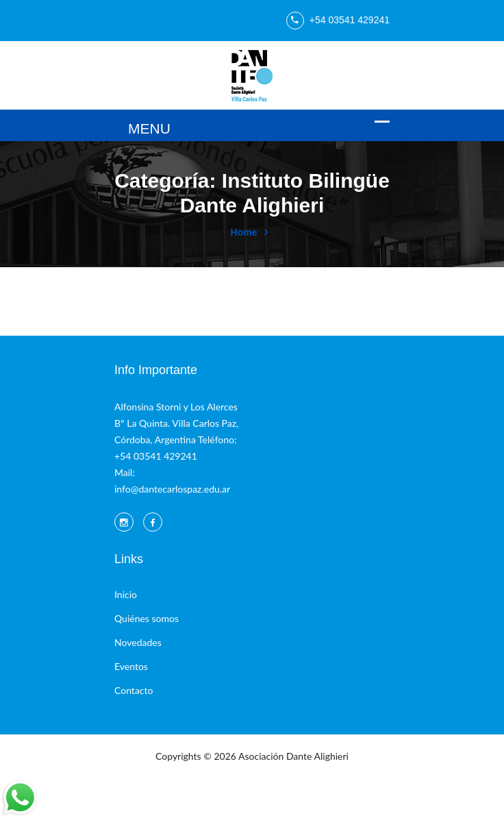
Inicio (126, 594)
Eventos (131, 666)
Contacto (134, 690)
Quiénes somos (147, 618)
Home (244, 232)
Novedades (138, 642)
